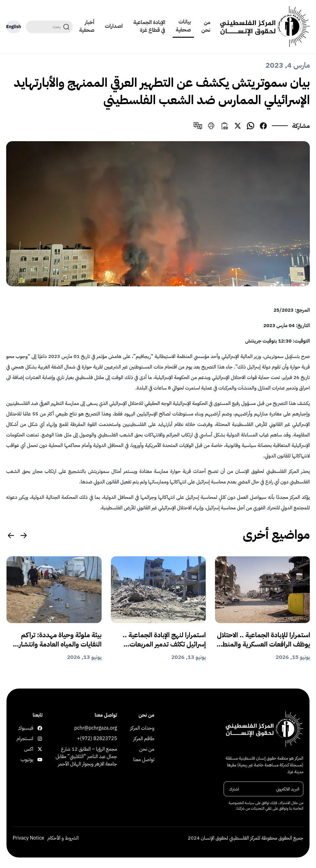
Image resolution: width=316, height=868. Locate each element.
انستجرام (39, 739)
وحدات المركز (142, 728)
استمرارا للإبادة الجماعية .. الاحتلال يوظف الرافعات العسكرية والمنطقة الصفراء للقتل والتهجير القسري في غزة (263, 640)
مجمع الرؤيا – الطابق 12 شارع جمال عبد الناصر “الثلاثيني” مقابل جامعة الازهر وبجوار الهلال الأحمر (86, 756)
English (14, 27)
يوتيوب (39, 760)
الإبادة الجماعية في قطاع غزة (149, 26)
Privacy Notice (28, 838)
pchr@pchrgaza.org (96, 728)
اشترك (234, 789)
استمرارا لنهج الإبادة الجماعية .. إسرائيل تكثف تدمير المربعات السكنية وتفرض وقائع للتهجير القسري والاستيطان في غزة (164, 640)
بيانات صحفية (183, 26)
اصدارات (114, 26)
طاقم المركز (144, 739)
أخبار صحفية (87, 26)
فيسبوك (39, 728)
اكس (39, 749)
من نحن (206, 26)
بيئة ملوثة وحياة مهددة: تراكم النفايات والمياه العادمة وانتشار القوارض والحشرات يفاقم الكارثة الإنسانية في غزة (59, 640)
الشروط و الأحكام (63, 838)
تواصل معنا (144, 760)
